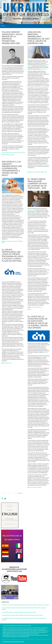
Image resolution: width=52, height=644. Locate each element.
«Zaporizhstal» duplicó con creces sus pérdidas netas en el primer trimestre (19, 612)
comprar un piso (31, 210)
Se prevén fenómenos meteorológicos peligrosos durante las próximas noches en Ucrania (22, 615)
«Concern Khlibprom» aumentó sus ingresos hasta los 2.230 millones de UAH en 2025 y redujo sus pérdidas (24, 609)
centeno (35, 172)
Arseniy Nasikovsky (7, 155)
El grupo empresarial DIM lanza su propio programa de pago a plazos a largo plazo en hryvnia (13, 255)
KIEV (46, 172)
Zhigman (39, 487)
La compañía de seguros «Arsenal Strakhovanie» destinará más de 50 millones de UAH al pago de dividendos (24, 619)
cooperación (15, 241)
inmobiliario (42, 172)
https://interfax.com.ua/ (37, 307)
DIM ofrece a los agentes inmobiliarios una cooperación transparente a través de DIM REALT (12, 168)
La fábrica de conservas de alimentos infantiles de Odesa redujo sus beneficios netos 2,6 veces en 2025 (25, 605)
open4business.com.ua (8, 642)
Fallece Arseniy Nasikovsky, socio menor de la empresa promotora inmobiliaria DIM (12, 38)
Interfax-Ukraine (20, 642)
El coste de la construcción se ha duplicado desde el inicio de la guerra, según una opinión (38, 322)
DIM (13, 155)
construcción (32, 487)
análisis (30, 172)
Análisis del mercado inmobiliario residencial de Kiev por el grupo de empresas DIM (39, 38)
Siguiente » (20, 493)
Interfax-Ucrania (43, 69)
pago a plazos (8, 363)
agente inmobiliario (7, 241)
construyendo (46, 165)
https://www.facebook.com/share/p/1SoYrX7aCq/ (13, 153)
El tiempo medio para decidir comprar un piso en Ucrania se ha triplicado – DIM (37, 184)
